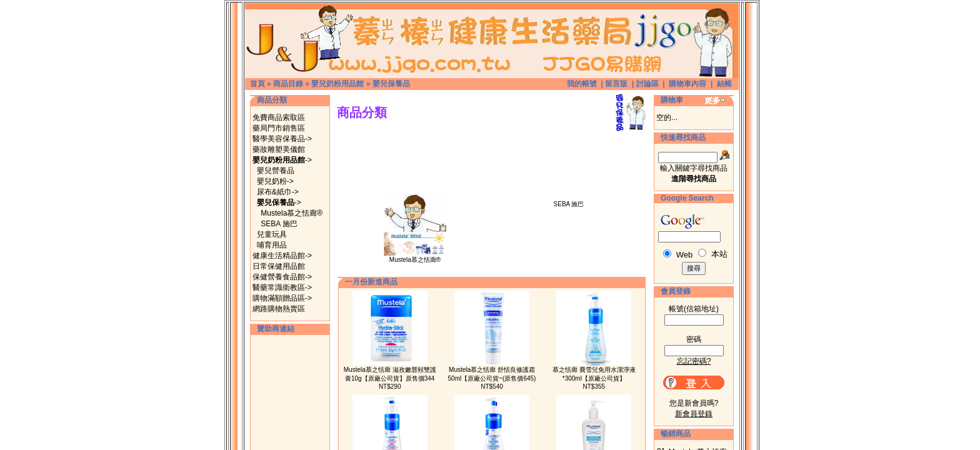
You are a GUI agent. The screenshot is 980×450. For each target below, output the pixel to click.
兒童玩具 (272, 234)
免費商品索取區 (279, 117)
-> (282, 160)
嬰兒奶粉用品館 (337, 84)
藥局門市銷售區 (279, 128)
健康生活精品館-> (282, 256)
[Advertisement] (492, 136)
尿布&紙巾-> (278, 192)
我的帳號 (582, 84)
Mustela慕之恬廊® (292, 213)
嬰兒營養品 (276, 171)
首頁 (257, 84)
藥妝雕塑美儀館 (279, 149)
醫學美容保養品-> (282, 139)
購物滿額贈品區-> (282, 298)
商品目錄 (288, 84)
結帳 (724, 84)
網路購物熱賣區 (279, 309)
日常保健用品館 (279, 266)
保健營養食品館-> (282, 277)
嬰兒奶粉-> (275, 181)
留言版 (616, 84)
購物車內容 (687, 84)
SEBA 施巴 (279, 224)
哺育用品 (272, 245)
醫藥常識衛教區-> (282, 287)
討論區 (647, 84)
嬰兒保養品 (391, 84)
